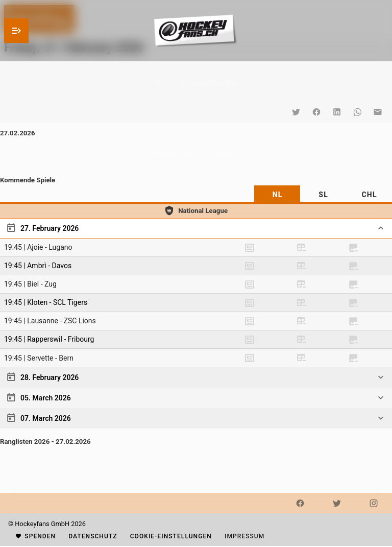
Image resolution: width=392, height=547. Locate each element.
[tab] (277, 195)
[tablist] (196, 195)
